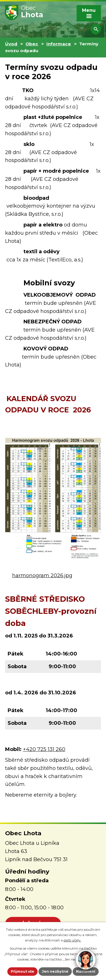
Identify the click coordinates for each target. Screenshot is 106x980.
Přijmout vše (22, 971)
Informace (59, 44)
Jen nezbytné (55, 971)
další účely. (73, 940)
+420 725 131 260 (44, 749)
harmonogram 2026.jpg (42, 575)
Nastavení (86, 971)
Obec (32, 44)
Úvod (11, 44)
